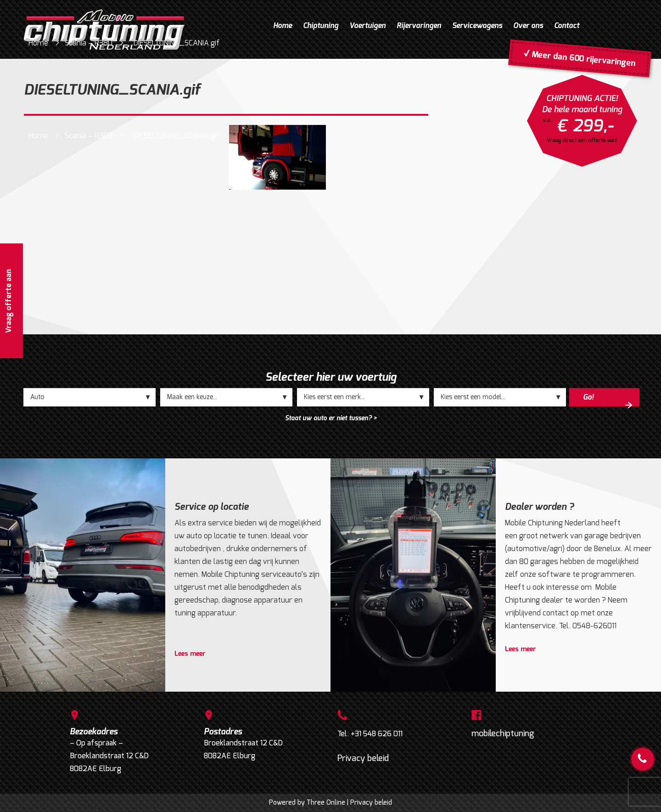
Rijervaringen (419, 25)
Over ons (528, 25)
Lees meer (190, 654)
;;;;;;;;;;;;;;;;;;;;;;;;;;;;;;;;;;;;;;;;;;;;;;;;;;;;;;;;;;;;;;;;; (226, 397)
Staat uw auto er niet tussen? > (331, 418)
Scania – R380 (89, 136)
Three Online (326, 803)
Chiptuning (321, 25)
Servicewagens (477, 25)
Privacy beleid (363, 758)
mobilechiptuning (503, 733)
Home (283, 25)
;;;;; (90, 397)
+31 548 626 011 (377, 734)
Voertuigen (367, 25)
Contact (567, 25)
